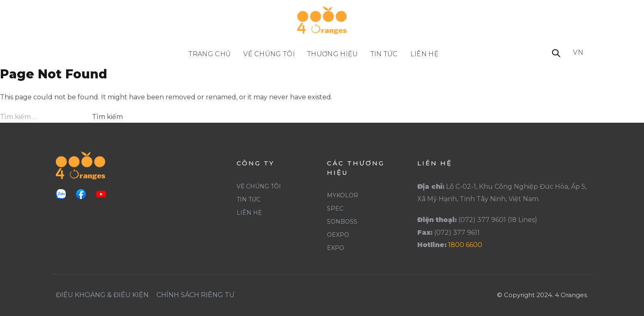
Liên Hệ (249, 213)
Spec (335, 208)
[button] (556, 54)
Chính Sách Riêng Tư (195, 295)
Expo (336, 248)
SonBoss (342, 222)
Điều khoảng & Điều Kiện (102, 295)
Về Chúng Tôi (259, 186)
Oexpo (338, 235)
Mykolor (343, 195)
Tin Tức (248, 199)
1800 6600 (465, 245)
